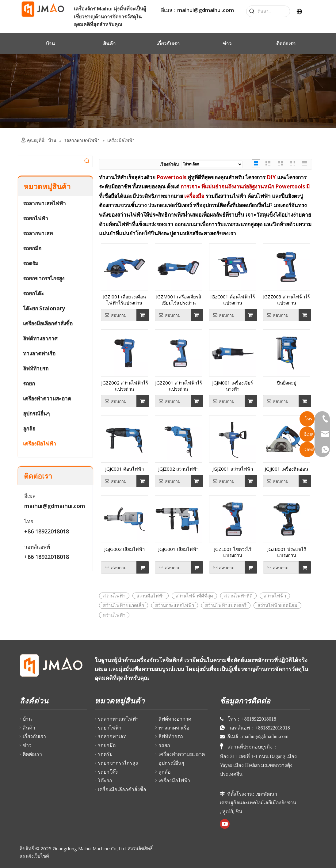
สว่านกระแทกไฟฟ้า (175, 605)
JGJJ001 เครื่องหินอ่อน (286, 469)
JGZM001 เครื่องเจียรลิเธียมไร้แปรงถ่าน (179, 300)
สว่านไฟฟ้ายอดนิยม (277, 605)
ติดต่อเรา (32, 754)
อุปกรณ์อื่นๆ (36, 413)
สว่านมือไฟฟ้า (151, 596)
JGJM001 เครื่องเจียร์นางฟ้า (233, 386)
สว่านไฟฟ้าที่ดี (238, 596)
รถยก (29, 383)
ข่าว (27, 745)
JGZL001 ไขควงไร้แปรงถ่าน (233, 552)
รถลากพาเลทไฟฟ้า (44, 203)
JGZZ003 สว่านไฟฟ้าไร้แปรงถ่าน (286, 300)
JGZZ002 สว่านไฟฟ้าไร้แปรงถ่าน (125, 386)
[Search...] (274, 11)
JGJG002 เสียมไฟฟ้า (124, 549)
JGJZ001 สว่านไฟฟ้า (233, 469)
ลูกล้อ (29, 428)
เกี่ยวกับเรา (34, 736)
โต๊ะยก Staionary (44, 308)
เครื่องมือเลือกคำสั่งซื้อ (48, 323)
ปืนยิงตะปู (287, 383)
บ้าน (27, 719)
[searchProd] (50, 161)
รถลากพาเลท (38, 233)
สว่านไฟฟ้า (114, 596)
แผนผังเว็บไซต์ (34, 856)
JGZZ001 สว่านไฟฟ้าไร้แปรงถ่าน (179, 386)
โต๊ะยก (105, 780)
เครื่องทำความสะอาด (47, 398)
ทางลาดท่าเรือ (39, 353)
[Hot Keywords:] (252, 11)
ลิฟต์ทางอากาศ (40, 338)
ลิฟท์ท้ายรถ (36, 368)
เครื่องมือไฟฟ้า (40, 443)
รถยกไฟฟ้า (36, 218)
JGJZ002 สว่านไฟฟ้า (178, 469)
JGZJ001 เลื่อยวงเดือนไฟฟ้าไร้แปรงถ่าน (124, 300)
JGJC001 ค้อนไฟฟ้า (124, 469)
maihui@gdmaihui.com (206, 10)
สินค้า (29, 728)
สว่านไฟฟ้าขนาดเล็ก (124, 605)
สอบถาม (114, 315)
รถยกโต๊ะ (33, 293)
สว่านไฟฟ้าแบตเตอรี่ (226, 605)
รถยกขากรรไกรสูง (44, 278)
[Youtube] (225, 824)
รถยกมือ (32, 248)
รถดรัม (31, 263)
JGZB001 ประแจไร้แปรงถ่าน (287, 552)
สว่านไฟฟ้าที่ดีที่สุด (194, 596)
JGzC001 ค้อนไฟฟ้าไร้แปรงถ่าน (233, 300)
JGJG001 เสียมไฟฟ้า (178, 549)
